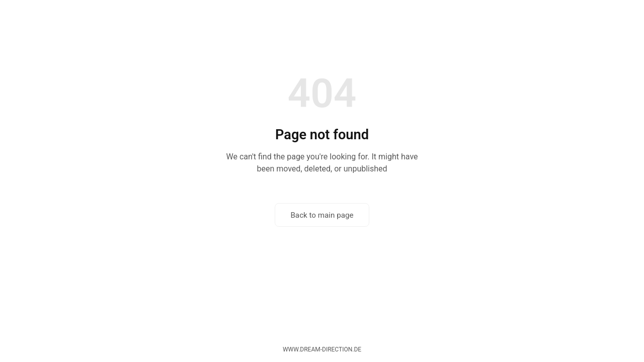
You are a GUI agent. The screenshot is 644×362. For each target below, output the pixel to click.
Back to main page (322, 215)
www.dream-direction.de (322, 349)
